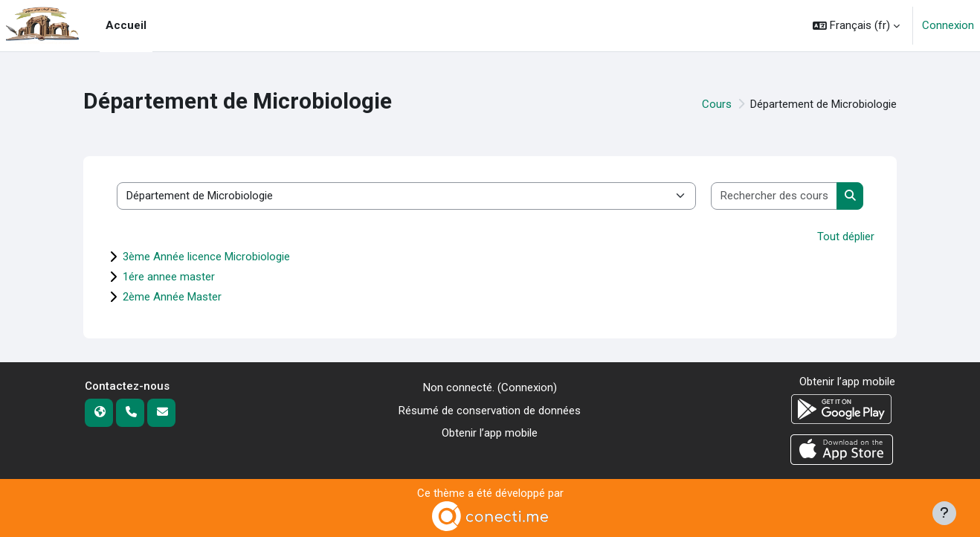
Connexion (948, 25)
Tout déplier (846, 237)
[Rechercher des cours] (774, 196)
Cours (717, 104)
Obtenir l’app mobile (490, 433)
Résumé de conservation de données (490, 411)
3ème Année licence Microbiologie (206, 257)
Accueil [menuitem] (126, 25)
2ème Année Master (172, 297)
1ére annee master (169, 277)
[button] (856, 26)
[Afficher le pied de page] (944, 513)
